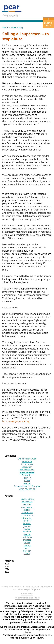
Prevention (27, 475)
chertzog (27, 540)
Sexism (27, 483)
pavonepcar (27, 507)
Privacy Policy (27, 594)
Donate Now (48, 22)
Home (6, 27)
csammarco (27, 513)
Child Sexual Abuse (27, 459)
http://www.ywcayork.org (16, 421)
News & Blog (17, 27)
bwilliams (27, 537)
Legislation (27, 467)
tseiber (27, 521)
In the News (27, 464)
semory (27, 545)
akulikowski (27, 502)
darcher (27, 551)
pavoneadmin (27, 499)
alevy (27, 548)
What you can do (27, 489)
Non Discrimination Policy (27, 598)
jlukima (27, 526)
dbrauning (27, 518)
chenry (27, 553)
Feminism (27, 461)
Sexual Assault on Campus (27, 486)
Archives (9, 561)
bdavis (27, 543)
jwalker (27, 534)
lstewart (27, 532)
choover (27, 523)
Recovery (27, 478)
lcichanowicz (27, 515)
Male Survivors (27, 470)
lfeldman (27, 504)
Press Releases (27, 472)
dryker (27, 529)
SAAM (27, 481)
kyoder (27, 510)
